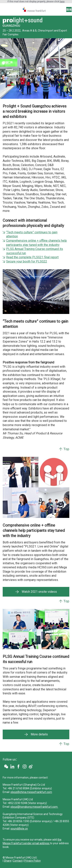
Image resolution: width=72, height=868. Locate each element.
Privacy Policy (32, 861)
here (62, 2)
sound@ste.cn (19, 829)
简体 (69, 10)
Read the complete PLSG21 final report (32, 257)
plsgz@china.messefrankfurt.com (31, 792)
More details (39, 734)
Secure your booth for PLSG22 (27, 261)
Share (7, 861)
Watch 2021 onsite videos (39, 592)
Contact (18, 861)
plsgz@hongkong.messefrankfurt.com (34, 807)
